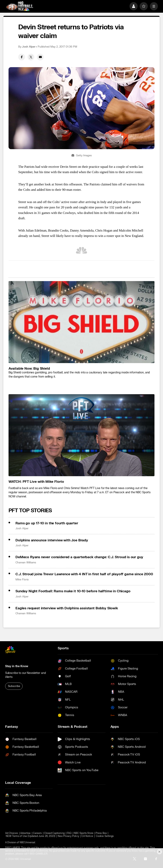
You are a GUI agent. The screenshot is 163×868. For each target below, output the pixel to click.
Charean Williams (26, 563)
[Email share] (40, 57)
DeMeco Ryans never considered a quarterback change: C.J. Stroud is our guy (79, 557)
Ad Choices (12, 833)
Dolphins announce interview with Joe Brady (52, 540)
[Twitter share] (31, 57)
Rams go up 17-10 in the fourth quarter (47, 523)
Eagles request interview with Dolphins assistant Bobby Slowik (67, 608)
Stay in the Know (17, 666)
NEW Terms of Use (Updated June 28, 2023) (31, 836)
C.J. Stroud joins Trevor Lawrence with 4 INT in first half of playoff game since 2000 (84, 574)
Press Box (101, 833)
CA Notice (87, 836)
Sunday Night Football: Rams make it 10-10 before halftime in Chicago (73, 591)
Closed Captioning (54, 833)
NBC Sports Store (84, 833)
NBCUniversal (27, 843)
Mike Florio (22, 580)
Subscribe (14, 686)
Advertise (25, 833)
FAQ (69, 833)
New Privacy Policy (69, 836)
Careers (37, 833)
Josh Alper (29, 47)
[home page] (20, 6)
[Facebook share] (22, 57)
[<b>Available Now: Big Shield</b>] (81, 322)
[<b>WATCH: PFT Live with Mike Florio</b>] (81, 435)
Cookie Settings (105, 836)
